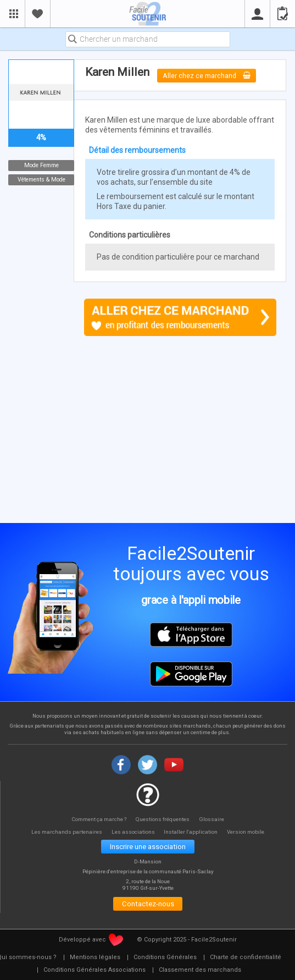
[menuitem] (95, 957)
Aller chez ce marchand (207, 76)
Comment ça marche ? (99, 819)
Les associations (133, 832)
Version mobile (247, 832)
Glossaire (213, 819)
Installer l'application (191, 832)
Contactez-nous (148, 904)
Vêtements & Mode (41, 180)
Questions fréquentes (163, 819)
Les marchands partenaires (66, 832)
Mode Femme (41, 165)
